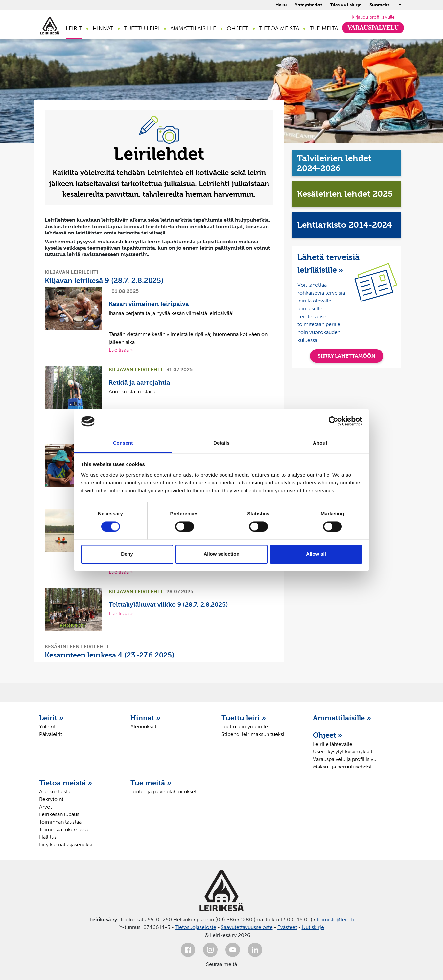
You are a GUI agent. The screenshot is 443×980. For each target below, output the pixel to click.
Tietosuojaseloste (196, 927)
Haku (281, 5)
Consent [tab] (123, 443)
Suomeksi (380, 5)
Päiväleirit (51, 734)
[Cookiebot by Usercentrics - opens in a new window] (333, 421)
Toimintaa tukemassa (64, 829)
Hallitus (48, 837)
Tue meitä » (151, 783)
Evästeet (287, 927)
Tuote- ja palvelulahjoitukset (163, 792)
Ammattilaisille (193, 28)
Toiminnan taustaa (60, 822)
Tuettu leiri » (244, 718)
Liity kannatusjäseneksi (66, 845)
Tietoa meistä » (66, 783)
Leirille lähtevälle (333, 744)
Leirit (74, 28)
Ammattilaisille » (342, 718)
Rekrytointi (52, 799)
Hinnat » (146, 718)
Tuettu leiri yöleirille (245, 727)
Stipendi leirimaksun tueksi (253, 734)
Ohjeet (238, 28)
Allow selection (221, 554)
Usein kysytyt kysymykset (343, 752)
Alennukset (143, 727)
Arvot (46, 807)
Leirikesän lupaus (59, 814)
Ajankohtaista (55, 792)
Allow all (316, 554)
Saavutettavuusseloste (247, 927)
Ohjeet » (328, 735)
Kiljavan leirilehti (71, 272)
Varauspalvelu (373, 28)
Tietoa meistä (279, 28)
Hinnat (103, 28)
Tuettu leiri (142, 28)
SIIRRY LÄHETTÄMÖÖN (347, 356)
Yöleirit (47, 727)
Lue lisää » (121, 350)
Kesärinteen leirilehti (77, 646)
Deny (127, 554)
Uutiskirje (313, 927)
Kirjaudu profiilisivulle (373, 17)
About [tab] (320, 443)
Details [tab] (221, 443)
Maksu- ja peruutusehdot (342, 767)
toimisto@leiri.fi (335, 919)
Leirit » (51, 718)
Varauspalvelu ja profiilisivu (345, 759)
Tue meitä (324, 28)
